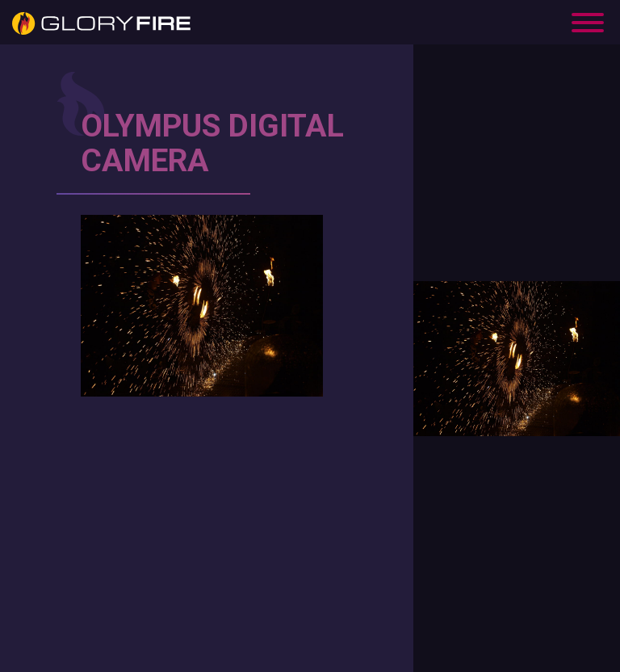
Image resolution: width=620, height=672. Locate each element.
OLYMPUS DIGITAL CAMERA (212, 143)
